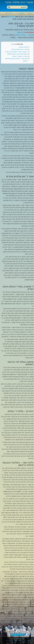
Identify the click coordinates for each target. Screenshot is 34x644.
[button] (26, 634)
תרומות (20, 32)
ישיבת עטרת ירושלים (11, 640)
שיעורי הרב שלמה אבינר (19, 2)
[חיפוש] (18, 7)
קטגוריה (31, 635)
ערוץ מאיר (14, 642)
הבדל (31, 35)
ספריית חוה (30, 638)
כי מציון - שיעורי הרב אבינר (18, 638)
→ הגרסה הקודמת (22, 35)
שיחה (26, 32)
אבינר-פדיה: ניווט (30, 14)
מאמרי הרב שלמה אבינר (25, 642)
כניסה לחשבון (9, 13)
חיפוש (9, 7)
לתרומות (12, 17)
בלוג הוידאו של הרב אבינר (25, 640)
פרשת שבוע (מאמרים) (17, 635)
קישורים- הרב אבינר (21, 14)
